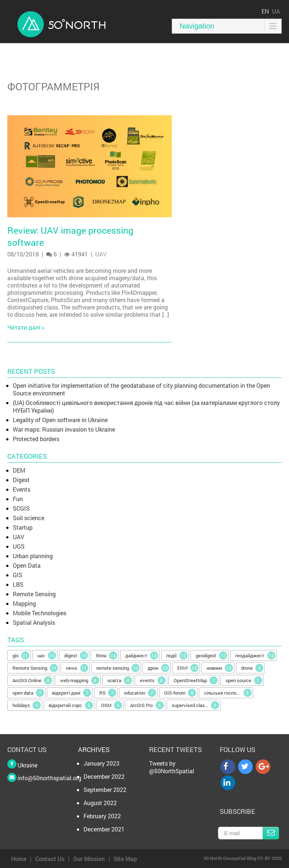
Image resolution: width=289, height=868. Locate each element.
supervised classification (196, 705)
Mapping (24, 603)
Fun (18, 499)
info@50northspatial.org (49, 778)
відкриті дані (72, 693)
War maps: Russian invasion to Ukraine (64, 429)
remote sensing (118, 668)
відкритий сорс (71, 705)
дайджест (142, 655)
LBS (18, 584)
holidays (27, 705)
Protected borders (36, 439)
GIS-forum (180, 693)
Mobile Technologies (40, 613)
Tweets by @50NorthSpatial (172, 767)
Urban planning (33, 556)
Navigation (197, 26)
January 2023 (101, 763)
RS (108, 693)
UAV (101, 254)
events (153, 680)
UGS (19, 546)
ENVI (188, 668)
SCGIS (21, 508)
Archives (94, 749)
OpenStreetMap (196, 680)
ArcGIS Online (32, 680)
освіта (120, 680)
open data (28, 693)
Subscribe (271, 833)
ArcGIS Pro (147, 705)
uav (47, 655)
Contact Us (50, 859)
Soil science (29, 518)
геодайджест (255, 655)
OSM (112, 705)
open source (244, 680)
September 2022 (105, 790)
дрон (158, 668)
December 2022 (104, 776)
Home (19, 859)
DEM (19, 470)
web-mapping (80, 680)
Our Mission (89, 859)
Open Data (27, 565)
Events (22, 489)
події (177, 655)
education (140, 693)
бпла (107, 655)
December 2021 (104, 829)
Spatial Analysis (34, 622)
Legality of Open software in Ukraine (60, 420)
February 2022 (102, 816)
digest (76, 655)
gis (21, 655)
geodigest (212, 655)
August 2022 (100, 803)
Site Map (125, 859)
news (77, 668)
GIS (18, 575)
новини (220, 668)
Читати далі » (26, 327)
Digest (21, 480)
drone (252, 668)
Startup (23, 527)
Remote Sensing (34, 594)
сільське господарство (229, 693)
